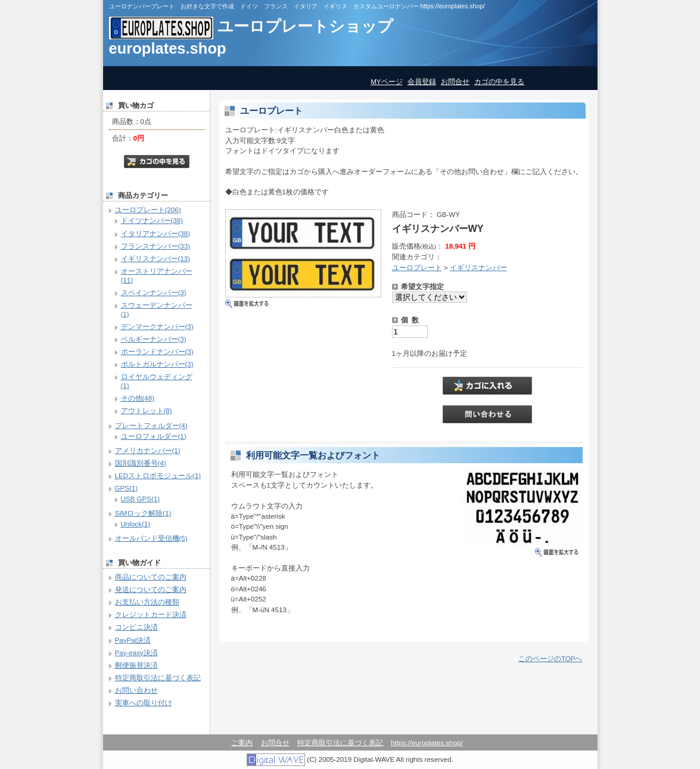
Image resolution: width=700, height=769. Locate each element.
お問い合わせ (136, 690)
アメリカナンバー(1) (148, 450)
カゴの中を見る (499, 81)
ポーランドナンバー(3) (157, 351)
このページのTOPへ (550, 658)
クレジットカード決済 (151, 614)
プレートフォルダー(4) (151, 425)
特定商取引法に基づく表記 (158, 677)
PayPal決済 (133, 640)
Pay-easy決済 (136, 652)
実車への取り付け (144, 703)
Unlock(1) (136, 524)
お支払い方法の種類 (147, 602)
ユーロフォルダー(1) (154, 436)
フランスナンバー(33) (156, 246)
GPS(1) (127, 488)
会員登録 (422, 81)
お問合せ (455, 81)
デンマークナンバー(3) (157, 326)
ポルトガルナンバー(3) (157, 364)
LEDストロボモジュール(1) (158, 475)
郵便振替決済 (136, 665)
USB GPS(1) (141, 499)
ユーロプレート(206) (148, 210)
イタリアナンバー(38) (156, 233)
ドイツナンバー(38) (152, 220)
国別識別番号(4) (141, 463)
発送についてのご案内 (151, 589)
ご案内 (242, 742)
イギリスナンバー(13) (156, 258)
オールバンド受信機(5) (151, 538)
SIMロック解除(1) (143, 513)
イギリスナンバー (478, 267)
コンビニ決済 (136, 627)
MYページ (386, 81)
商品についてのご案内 (151, 577)
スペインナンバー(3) (154, 292)
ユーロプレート (417, 267)
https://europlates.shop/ (427, 742)
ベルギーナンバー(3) (154, 339)
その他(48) (138, 398)
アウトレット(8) (147, 410)
